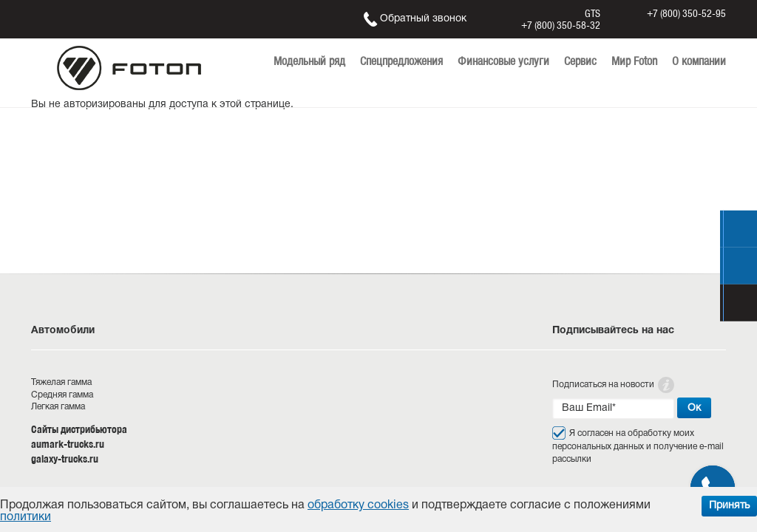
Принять (729, 506)
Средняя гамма (62, 395)
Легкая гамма (58, 407)
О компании (699, 61)
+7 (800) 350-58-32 (561, 25)
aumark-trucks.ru (68, 444)
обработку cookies (358, 505)
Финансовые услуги (503, 61)
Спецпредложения (401, 61)
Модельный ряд (309, 61)
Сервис (580, 61)
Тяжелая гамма (61, 382)
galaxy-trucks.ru (65, 459)
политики (26, 517)
